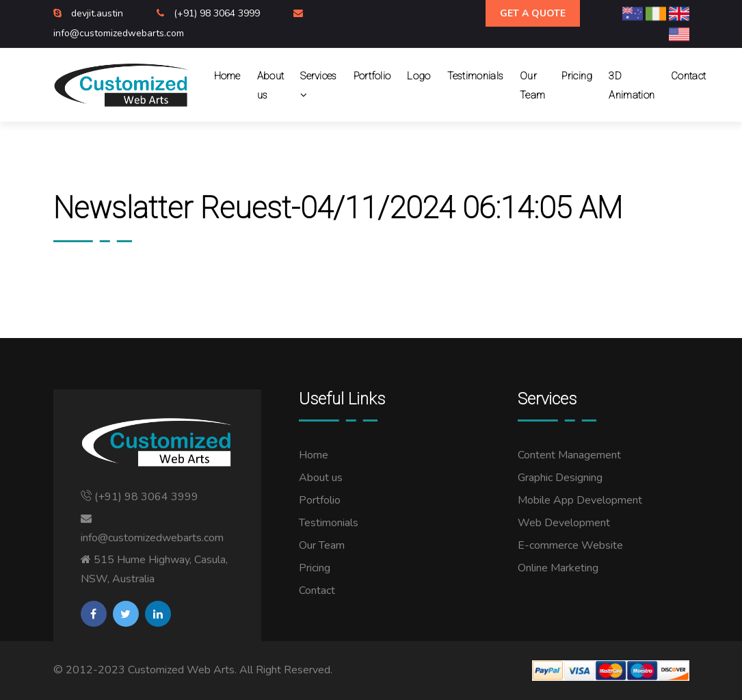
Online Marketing (558, 568)
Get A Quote (533, 13)
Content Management (569, 455)
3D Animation (632, 86)
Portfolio (372, 76)
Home (227, 76)
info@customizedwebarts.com (119, 33)
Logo (419, 76)
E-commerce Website (570, 545)
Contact (688, 76)
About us (271, 86)
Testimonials (476, 76)
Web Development (564, 523)
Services (318, 86)
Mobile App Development (580, 500)
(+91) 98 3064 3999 (218, 13)
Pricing (577, 76)
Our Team (532, 86)
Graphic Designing (560, 478)
